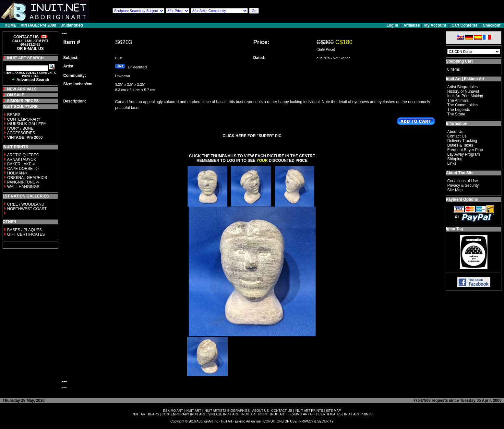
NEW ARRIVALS (22, 89)
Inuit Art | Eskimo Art (465, 79)
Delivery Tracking (462, 141)
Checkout (492, 25)
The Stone (456, 114)
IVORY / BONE (20, 128)
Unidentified (72, 25)
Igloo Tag (454, 229)
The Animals (458, 101)
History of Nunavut (463, 91)
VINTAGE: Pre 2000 (38, 25)
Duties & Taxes (460, 145)
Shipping (455, 159)
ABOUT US (260, 411)
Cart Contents (464, 25)
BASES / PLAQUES (24, 230)
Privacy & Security (463, 185)
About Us (455, 132)
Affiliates (412, 25)
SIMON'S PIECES (23, 101)
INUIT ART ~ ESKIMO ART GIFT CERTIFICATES (306, 414)
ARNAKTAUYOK (22, 160)
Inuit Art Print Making (465, 96)
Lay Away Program (464, 154)
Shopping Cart (459, 61)
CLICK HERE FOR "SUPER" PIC (252, 136)
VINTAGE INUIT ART (223, 414)
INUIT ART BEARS (145, 414)
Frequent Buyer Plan (465, 150)
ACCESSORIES (21, 133)
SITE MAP (333, 411)
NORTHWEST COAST (26, 209)
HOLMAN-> (17, 173)
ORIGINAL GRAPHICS (27, 178)
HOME (10, 25)
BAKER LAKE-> (21, 164)
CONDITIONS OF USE (280, 421)
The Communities (462, 105)
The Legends (459, 110)
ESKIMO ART (173, 411)
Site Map (455, 190)
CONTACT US (282, 411)
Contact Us (457, 136)
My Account (435, 25)
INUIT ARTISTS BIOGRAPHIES (227, 411)
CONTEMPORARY (24, 119)
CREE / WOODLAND (25, 204)
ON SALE (16, 95)
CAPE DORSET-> (23, 169)
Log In (393, 25)
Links (452, 163)
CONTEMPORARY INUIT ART (184, 414)
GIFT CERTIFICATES (26, 234)
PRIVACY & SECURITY (317, 421)
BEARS (14, 115)
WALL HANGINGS (23, 187)
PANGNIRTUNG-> (23, 182)
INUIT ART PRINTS (309, 411)
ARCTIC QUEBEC (23, 155)
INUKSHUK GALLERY (27, 124)
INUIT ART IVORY (254, 414)
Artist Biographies (462, 87)
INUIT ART (193, 411)
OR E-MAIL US (30, 49)
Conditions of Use (463, 181)
